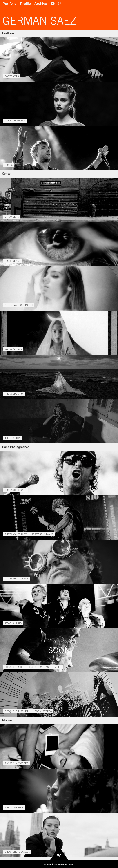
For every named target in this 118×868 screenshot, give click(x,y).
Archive (41, 4)
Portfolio (9, 4)
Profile (25, 4)
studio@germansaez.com (59, 864)
